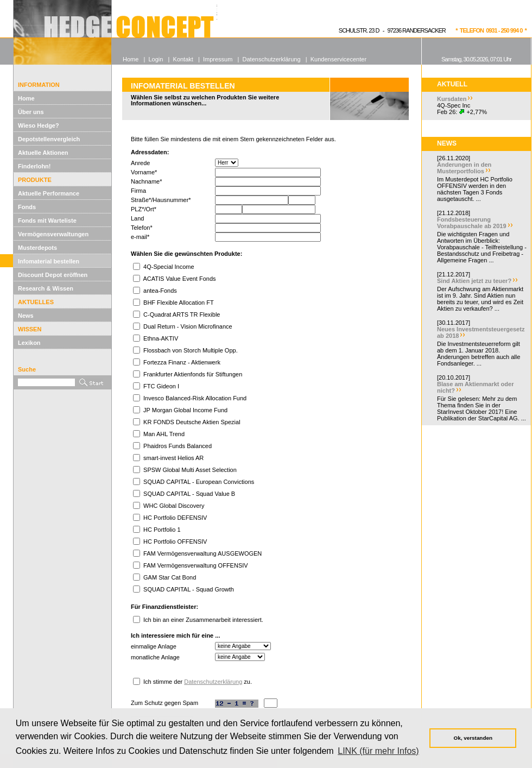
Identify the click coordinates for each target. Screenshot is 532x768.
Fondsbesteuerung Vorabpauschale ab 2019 (472, 223)
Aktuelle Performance (49, 193)
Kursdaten (452, 99)
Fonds (27, 207)
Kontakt (183, 59)
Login (156, 59)
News (26, 316)
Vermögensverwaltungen (53, 234)
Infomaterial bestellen (49, 261)
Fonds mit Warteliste (47, 221)
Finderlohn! (34, 166)
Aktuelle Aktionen (43, 153)
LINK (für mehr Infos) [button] (378, 751)
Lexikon (29, 343)
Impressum (218, 59)
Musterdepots (37, 248)
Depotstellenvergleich (49, 139)
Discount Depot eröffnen (53, 275)
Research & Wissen (46, 288)
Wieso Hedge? (39, 125)
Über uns (31, 112)
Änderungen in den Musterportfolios (464, 168)
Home (26, 98)
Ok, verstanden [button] (473, 738)
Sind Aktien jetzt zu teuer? (474, 281)
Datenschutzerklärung (213, 682)
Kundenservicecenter (338, 59)
